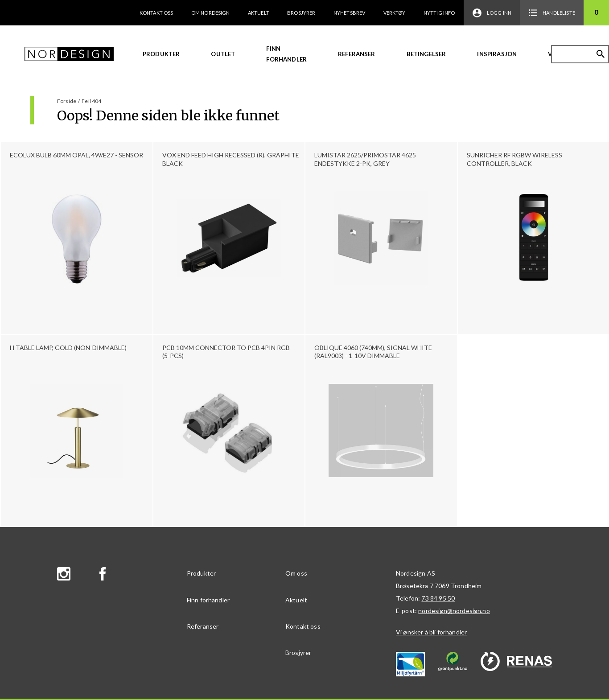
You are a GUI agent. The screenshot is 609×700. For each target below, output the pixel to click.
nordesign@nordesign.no (454, 611)
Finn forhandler (286, 54)
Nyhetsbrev (350, 13)
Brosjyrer (301, 13)
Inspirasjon (497, 54)
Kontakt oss (156, 13)
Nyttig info (439, 13)
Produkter (161, 54)
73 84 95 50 (438, 598)
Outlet (223, 54)
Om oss (296, 573)
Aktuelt (259, 13)
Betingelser (426, 54)
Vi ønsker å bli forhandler (431, 632)
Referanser (357, 54)
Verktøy (395, 13)
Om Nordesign (211, 13)
